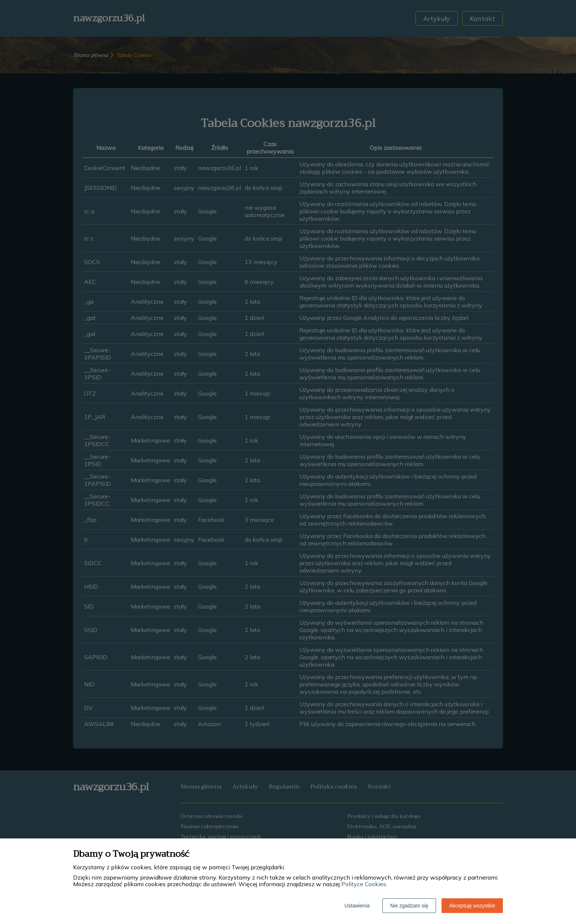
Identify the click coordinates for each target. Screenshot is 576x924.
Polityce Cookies (364, 884)
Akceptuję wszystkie (472, 906)
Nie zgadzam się (409, 906)
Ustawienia (357, 906)
